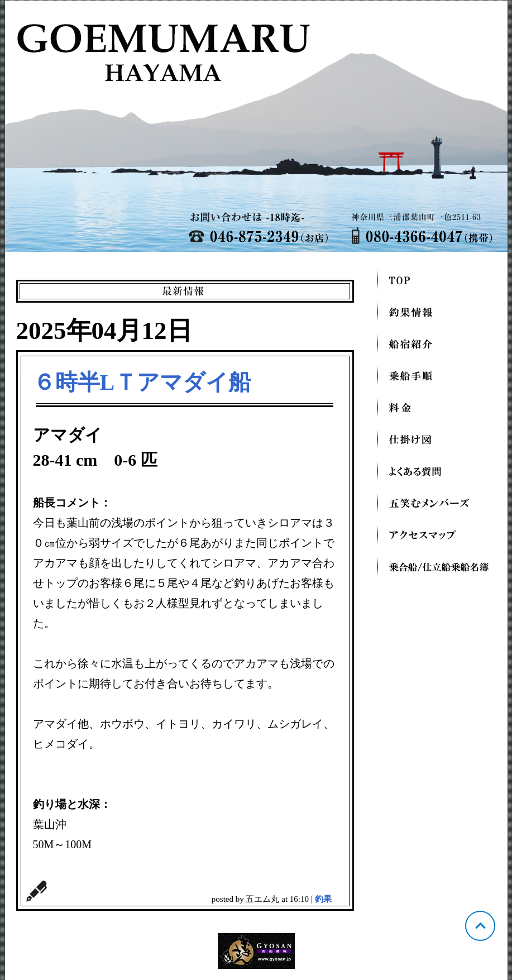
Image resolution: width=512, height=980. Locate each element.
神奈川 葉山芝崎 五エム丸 (256, 126)
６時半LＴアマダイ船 (142, 382)
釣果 (323, 899)
